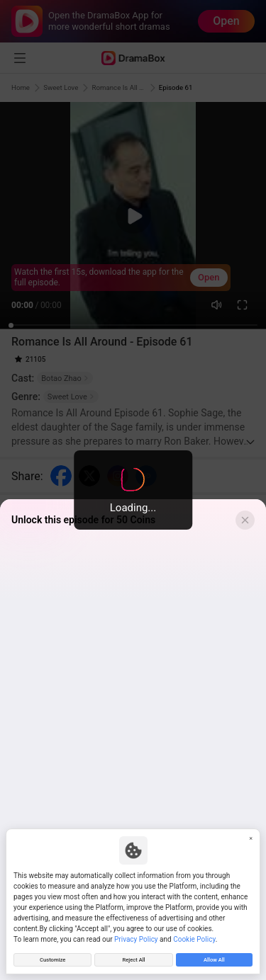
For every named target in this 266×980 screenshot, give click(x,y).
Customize (52, 958)
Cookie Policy (194, 936)
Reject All (133, 958)
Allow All (214, 958)
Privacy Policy (136, 936)
